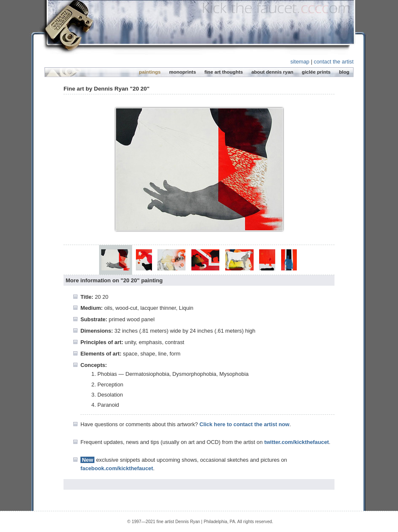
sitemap (300, 62)
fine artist (166, 522)
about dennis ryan (272, 72)
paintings (150, 72)
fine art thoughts (224, 72)
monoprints (182, 72)
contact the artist (334, 62)
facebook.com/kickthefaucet (117, 468)
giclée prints (316, 72)
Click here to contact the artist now (245, 424)
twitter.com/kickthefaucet (297, 442)
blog (344, 72)
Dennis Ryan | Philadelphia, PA (205, 522)
